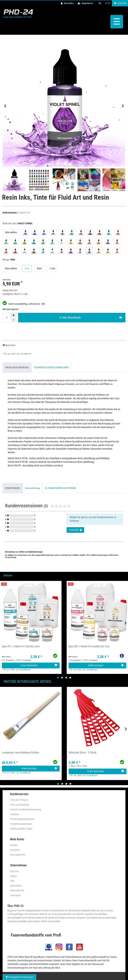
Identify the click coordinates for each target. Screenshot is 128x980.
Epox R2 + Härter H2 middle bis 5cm (89, 646)
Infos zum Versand (19, 800)
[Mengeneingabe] (7, 317)
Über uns (14, 871)
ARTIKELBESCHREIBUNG (17, 367)
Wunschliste (9, 345)
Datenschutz (16, 885)
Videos (13, 876)
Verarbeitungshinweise (21, 824)
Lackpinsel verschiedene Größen (20, 752)
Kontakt (14, 845)
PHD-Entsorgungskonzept (22, 819)
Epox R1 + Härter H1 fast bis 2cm (21, 646)
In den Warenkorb (91, 318)
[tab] (17, 367)
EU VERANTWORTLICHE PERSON (60, 488)
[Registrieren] (85, 3)
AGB (12, 881)
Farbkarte (15, 814)
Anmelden (15, 850)
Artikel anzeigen (106, 665)
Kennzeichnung (33, 488)
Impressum (16, 895)
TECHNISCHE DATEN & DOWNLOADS (51, 367)
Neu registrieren (18, 855)
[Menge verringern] (13, 320)
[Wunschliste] (108, 3)
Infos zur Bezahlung (20, 805)
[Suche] (100, 3)
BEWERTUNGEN (13, 488)
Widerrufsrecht (17, 890)
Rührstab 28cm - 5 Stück (83, 752)
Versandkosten (26, 354)
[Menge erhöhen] (13, 315)
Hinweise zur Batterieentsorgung (26, 809)
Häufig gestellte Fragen (21, 828)
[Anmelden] (67, 3)
